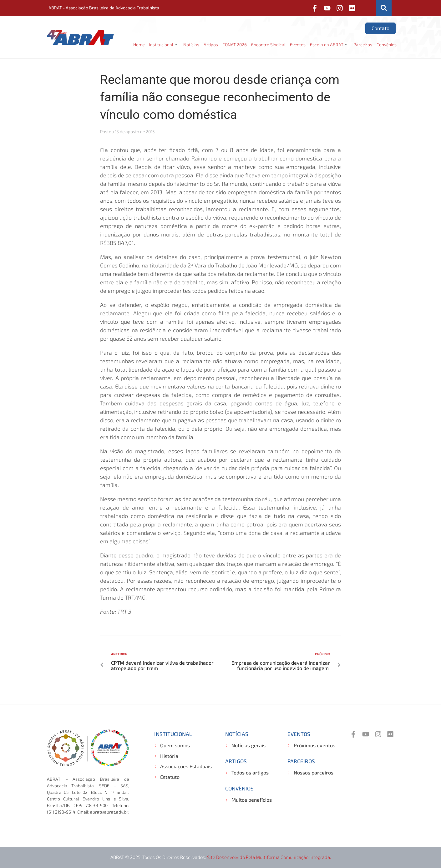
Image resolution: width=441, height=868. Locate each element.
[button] (164, 45)
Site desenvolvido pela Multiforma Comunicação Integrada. (269, 857)
